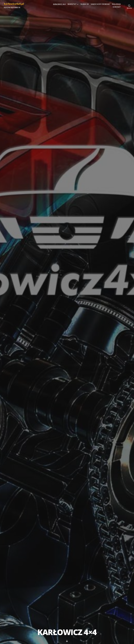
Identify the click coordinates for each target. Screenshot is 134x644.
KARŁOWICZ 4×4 (59, 4)
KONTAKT (117, 7)
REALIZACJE (116, 4)
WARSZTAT (72, 4)
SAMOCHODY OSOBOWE (100, 4)
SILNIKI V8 (84, 4)
